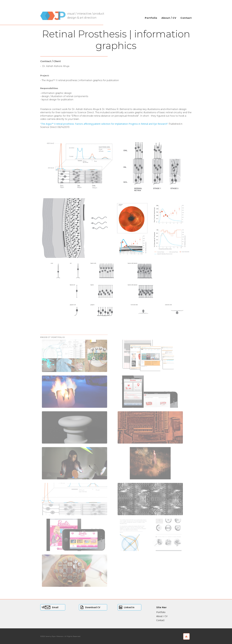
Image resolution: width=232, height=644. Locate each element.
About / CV (169, 18)
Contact (186, 18)
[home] (75, 14)
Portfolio (151, 18)
